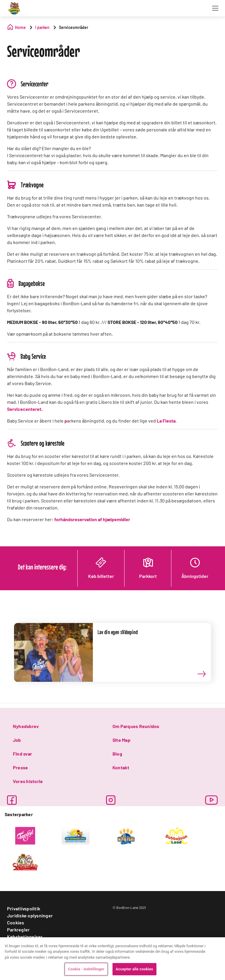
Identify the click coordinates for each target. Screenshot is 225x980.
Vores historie (28, 781)
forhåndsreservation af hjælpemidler (92, 519)
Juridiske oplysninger (30, 915)
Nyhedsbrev (26, 726)
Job (17, 740)
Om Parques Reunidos (136, 726)
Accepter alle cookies (134, 969)
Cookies (16, 922)
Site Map (121, 740)
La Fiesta (166, 421)
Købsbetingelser (25, 937)
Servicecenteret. (25, 409)
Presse (20, 767)
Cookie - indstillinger (86, 969)
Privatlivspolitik (24, 908)
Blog (117, 754)
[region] (112, 959)
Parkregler (18, 930)
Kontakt (121, 767)
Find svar (22, 754)
